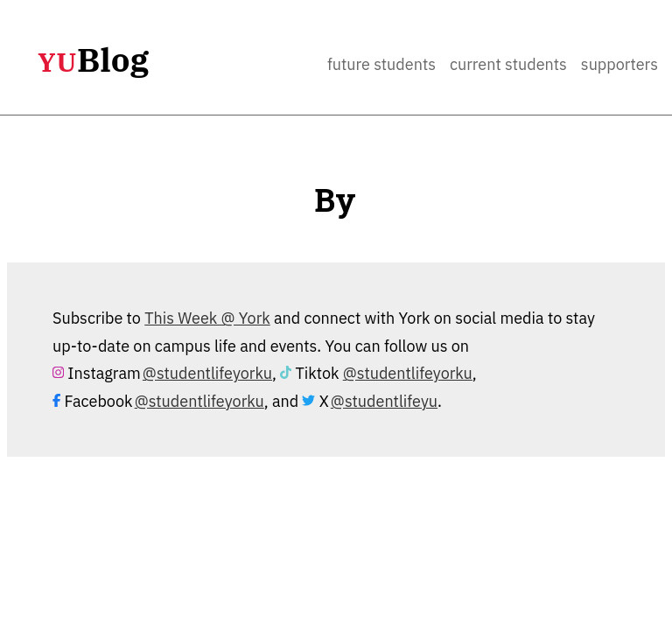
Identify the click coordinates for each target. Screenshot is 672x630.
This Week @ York (207, 318)
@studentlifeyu (384, 401)
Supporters (619, 64)
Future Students (381, 64)
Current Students (508, 64)
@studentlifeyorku (207, 373)
